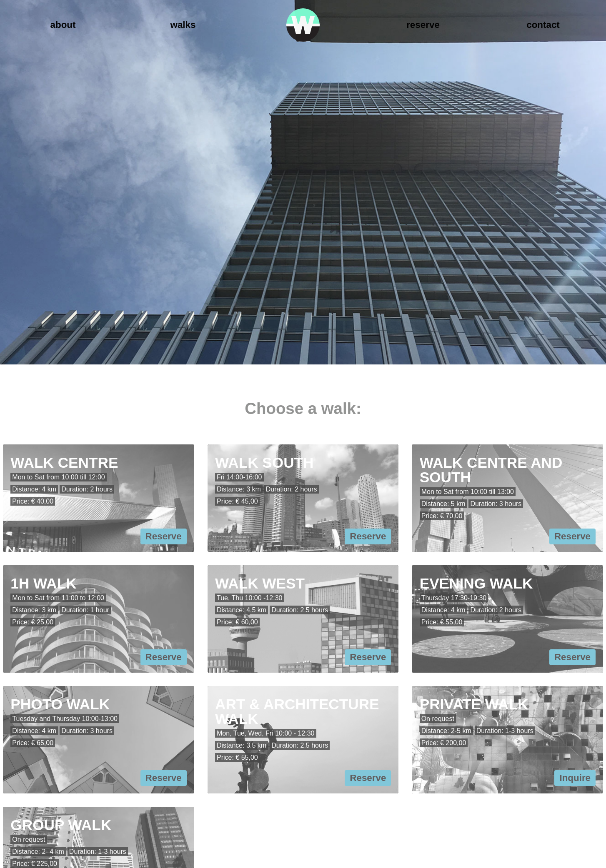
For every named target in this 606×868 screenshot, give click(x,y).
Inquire (575, 778)
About (63, 25)
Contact (543, 25)
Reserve (423, 25)
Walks (183, 25)
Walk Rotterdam (303, 25)
